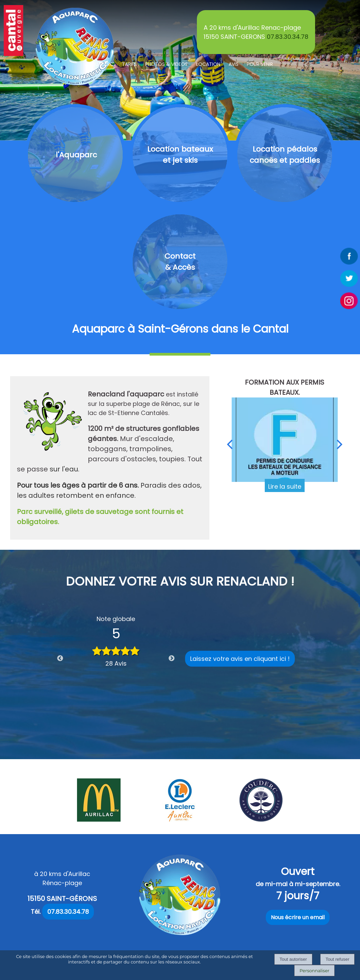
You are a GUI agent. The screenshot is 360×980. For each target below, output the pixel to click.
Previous (60, 659)
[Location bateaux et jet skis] (180, 155)
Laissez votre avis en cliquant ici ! (240, 659)
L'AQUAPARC (99, 64)
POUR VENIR (260, 64)
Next (172, 659)
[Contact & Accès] (180, 262)
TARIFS (129, 64)
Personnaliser (314, 971)
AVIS (234, 64)
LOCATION (208, 64)
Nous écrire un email (298, 917)
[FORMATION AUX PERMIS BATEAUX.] (285, 440)
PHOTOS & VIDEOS (166, 64)
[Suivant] (340, 444)
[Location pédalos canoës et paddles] (285, 155)
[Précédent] (230, 444)
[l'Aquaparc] (75, 155)
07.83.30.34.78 (288, 37)
